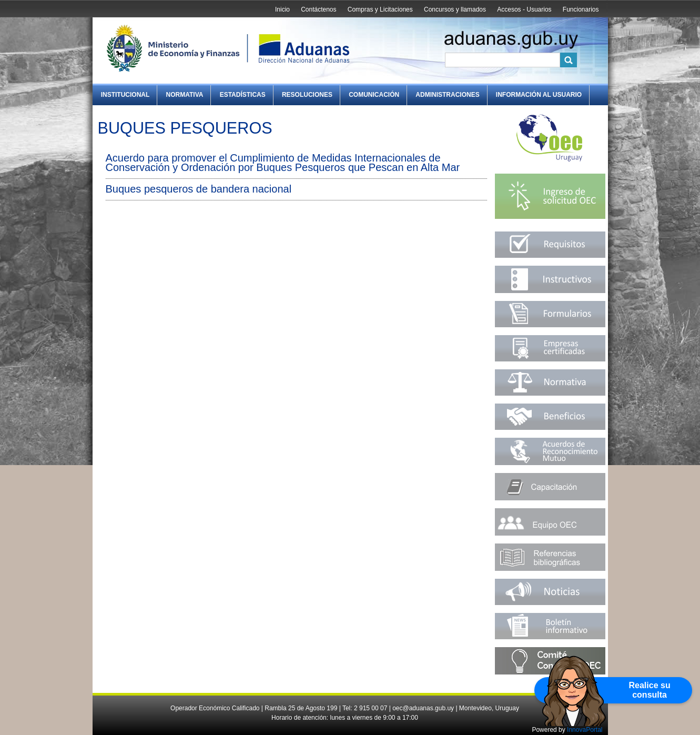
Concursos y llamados (455, 9)
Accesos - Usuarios (524, 9)
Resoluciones (307, 95)
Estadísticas (243, 95)
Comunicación (374, 95)
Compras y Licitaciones (380, 9)
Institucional (125, 95)
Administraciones (447, 95)
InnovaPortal (585, 730)
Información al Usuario (539, 95)
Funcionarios (581, 9)
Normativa (185, 95)
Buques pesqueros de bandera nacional (199, 189)
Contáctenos (318, 9)
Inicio (282, 9)
